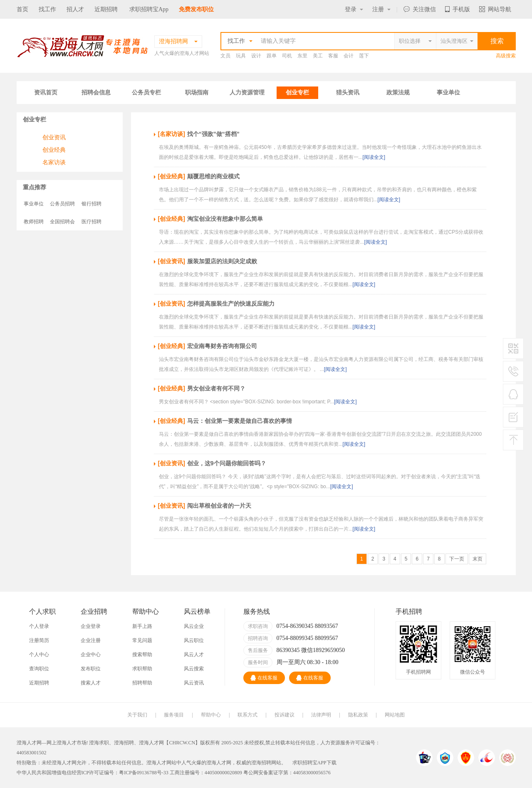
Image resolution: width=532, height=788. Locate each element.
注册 (381, 9)
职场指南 (197, 93)
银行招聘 (92, 204)
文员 (225, 56)
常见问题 (142, 640)
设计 (256, 56)
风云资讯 (194, 683)
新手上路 (142, 626)
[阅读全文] (374, 157)
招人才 (75, 9)
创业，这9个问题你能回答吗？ (227, 463)
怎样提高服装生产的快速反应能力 (231, 304)
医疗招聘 (92, 222)
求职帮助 (142, 669)
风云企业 (194, 626)
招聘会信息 (96, 93)
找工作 (47, 9)
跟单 (272, 56)
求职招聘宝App (149, 9)
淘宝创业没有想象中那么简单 (225, 219)
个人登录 (39, 626)
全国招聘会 (62, 222)
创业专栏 (297, 93)
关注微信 (420, 9)
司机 (287, 56)
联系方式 (247, 715)
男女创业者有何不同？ (216, 388)
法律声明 (321, 715)
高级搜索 (506, 56)
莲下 (364, 56)
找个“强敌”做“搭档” (213, 134)
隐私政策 (358, 715)
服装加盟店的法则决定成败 (222, 261)
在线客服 (264, 678)
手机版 (458, 9)
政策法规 (398, 93)
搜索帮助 (142, 655)
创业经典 (54, 150)
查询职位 (39, 669)
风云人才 (194, 655)
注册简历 (39, 640)
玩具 (241, 56)
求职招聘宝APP (309, 763)
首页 (22, 9)
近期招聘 (106, 9)
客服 (333, 56)
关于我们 (137, 715)
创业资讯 (54, 137)
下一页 (457, 559)
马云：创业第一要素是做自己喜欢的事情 (240, 421)
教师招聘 (34, 222)
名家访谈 (54, 162)
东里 (302, 56)
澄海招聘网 (264, 763)
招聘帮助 (142, 683)
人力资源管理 (247, 93)
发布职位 (91, 669)
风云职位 (194, 640)
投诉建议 (285, 715)
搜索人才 (91, 683)
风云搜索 (194, 669)
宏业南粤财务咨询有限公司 (222, 346)
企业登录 (91, 626)
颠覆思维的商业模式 (213, 176)
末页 (478, 559)
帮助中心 (211, 715)
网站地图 (395, 715)
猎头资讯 (348, 93)
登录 (354, 9)
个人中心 (39, 655)
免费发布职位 (196, 9)
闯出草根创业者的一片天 (219, 506)
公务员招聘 (62, 204)
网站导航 (495, 9)
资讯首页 (46, 93)
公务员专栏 (146, 93)
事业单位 (448, 93)
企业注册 (91, 640)
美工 (318, 56)
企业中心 (91, 655)
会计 (349, 56)
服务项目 (174, 715)
